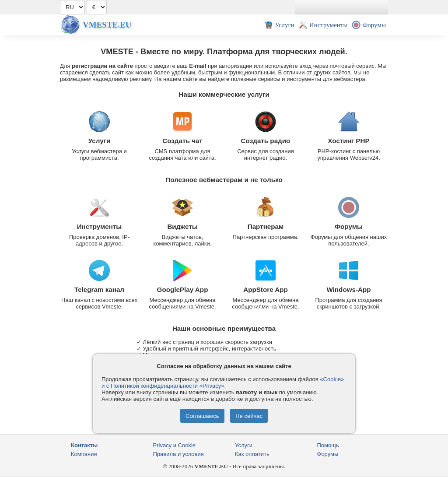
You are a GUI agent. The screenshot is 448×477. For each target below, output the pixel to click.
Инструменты (100, 226)
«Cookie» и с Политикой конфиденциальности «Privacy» (223, 382)
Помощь (328, 445)
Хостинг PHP (348, 141)
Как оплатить (252, 454)
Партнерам (266, 226)
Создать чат (182, 141)
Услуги (100, 141)
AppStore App (266, 289)
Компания (84, 454)
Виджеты (182, 226)
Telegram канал (99, 289)
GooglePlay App (183, 289)
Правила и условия (178, 454)
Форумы (349, 226)
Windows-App (348, 289)
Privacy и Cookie (175, 445)
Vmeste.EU (107, 25)
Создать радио (266, 141)
